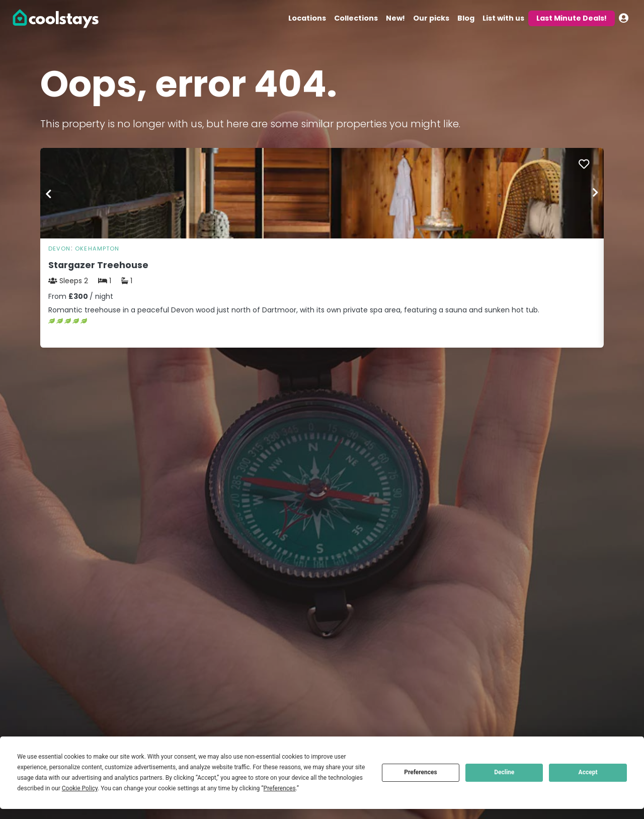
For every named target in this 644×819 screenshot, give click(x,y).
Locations (307, 18)
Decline (504, 772)
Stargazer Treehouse (98, 265)
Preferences (421, 772)
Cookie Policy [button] (80, 788)
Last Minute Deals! (572, 18)
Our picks (431, 18)
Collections (356, 18)
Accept (588, 772)
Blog (466, 18)
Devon (60, 249)
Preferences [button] (280, 788)
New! (395, 18)
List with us (503, 18)
